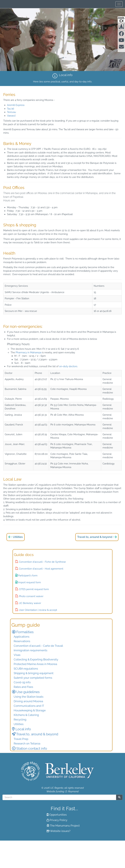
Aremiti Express (16, 105)
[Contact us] (121, 48)
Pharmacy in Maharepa (29, 352)
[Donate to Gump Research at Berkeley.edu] (121, 19)
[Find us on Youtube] (121, 41)
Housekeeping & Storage (30, 710)
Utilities (18, 537)
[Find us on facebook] (121, 35)
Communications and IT (29, 706)
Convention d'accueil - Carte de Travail (38, 646)
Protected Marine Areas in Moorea (35, 664)
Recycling (20, 719)
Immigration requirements (30, 650)
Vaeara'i (11, 116)
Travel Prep (21, 739)
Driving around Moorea (28, 701)
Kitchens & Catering (26, 715)
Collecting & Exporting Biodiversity (36, 659)
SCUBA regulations (26, 669)
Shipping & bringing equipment (34, 673)
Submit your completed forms (33, 678)
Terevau (11, 112)
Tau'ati (11, 109)
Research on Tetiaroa (27, 743)
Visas (17, 655)
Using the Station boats (29, 697)
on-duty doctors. (68, 366)
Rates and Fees (23, 687)
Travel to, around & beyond (95, 537)
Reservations (22, 641)
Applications (22, 637)
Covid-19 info (22, 682)
